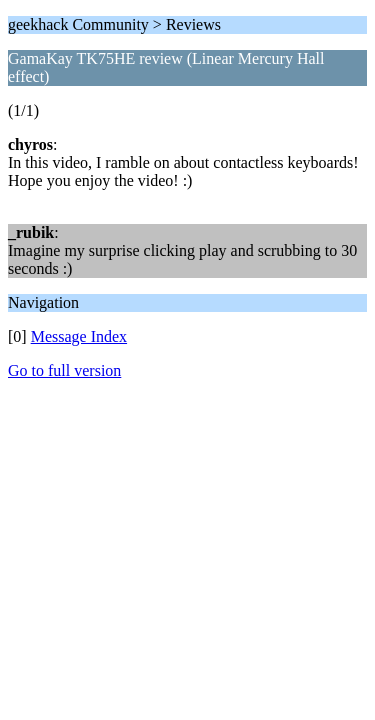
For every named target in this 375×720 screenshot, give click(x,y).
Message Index (79, 336)
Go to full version (64, 370)
